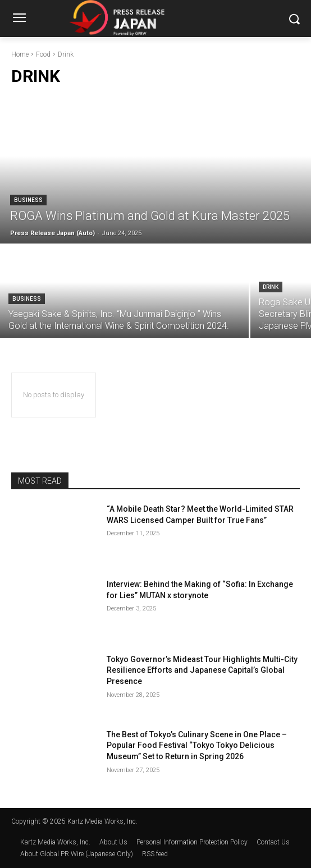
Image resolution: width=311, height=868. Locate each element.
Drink (271, 287)
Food (43, 54)
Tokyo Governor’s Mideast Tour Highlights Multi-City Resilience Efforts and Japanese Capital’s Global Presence (202, 670)
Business (28, 200)
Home (20, 54)
